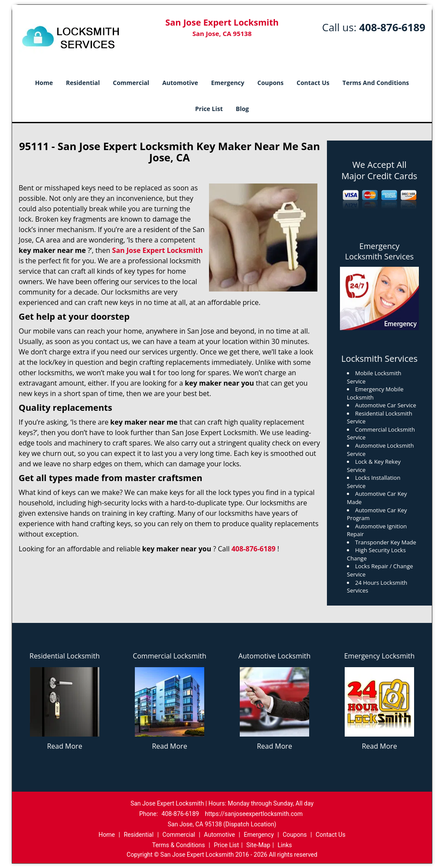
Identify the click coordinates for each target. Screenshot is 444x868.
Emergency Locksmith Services (379, 251)
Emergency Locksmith (380, 656)
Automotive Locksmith (275, 656)
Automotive (180, 83)
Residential (83, 83)
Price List (209, 109)
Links (285, 845)
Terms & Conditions (179, 845)
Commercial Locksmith (170, 656)
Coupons (271, 83)
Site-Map (258, 845)
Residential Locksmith (65, 656)
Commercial (131, 83)
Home (44, 83)
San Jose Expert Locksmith (158, 250)
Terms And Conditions (376, 83)
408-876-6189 (392, 27)
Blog (242, 109)
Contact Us (313, 83)
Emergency (228, 83)
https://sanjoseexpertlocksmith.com (254, 814)
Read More (64, 746)
